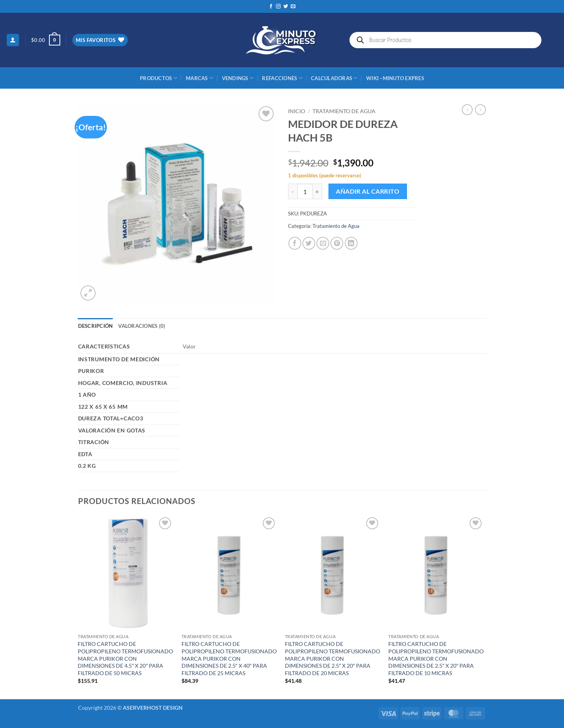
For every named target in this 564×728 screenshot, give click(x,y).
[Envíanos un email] (293, 7)
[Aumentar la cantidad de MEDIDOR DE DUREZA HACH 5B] (318, 191)
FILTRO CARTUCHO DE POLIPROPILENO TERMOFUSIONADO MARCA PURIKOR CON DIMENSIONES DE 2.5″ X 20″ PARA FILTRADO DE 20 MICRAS (333, 658)
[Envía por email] (323, 243)
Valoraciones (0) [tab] (142, 326)
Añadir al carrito (368, 191)
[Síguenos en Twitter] (286, 7)
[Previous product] (480, 110)
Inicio (297, 111)
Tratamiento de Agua (344, 111)
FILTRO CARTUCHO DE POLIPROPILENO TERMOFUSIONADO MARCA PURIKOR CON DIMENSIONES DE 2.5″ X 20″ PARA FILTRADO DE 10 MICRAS (436, 658)
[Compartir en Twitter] (309, 243)
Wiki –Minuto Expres (395, 78)
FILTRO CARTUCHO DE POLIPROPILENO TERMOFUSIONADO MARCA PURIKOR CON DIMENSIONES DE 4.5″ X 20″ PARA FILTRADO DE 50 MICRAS (125, 658)
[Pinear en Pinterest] (337, 243)
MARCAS (199, 78)
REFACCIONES (282, 78)
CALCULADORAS (334, 78)
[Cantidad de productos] (305, 191)
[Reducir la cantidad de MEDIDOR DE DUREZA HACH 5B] (293, 191)
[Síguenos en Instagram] (278, 7)
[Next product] (467, 110)
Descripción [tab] (96, 326)
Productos (159, 78)
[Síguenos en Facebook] (271, 7)
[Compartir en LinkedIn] (351, 243)
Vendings (238, 78)
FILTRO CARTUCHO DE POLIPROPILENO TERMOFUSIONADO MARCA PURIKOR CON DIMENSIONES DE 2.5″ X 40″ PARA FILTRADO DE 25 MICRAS (229, 658)
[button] (13, 40)
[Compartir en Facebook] (295, 243)
